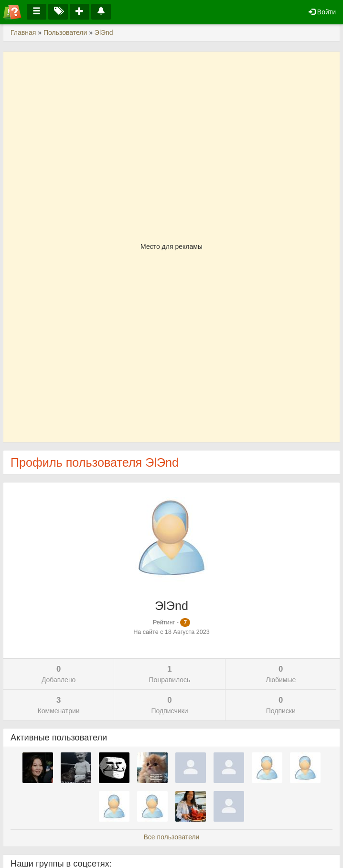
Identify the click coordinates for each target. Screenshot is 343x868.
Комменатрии (59, 705)
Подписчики (169, 705)
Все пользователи (172, 837)
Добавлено (59, 674)
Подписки (281, 705)
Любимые (281, 674)
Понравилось (169, 674)
